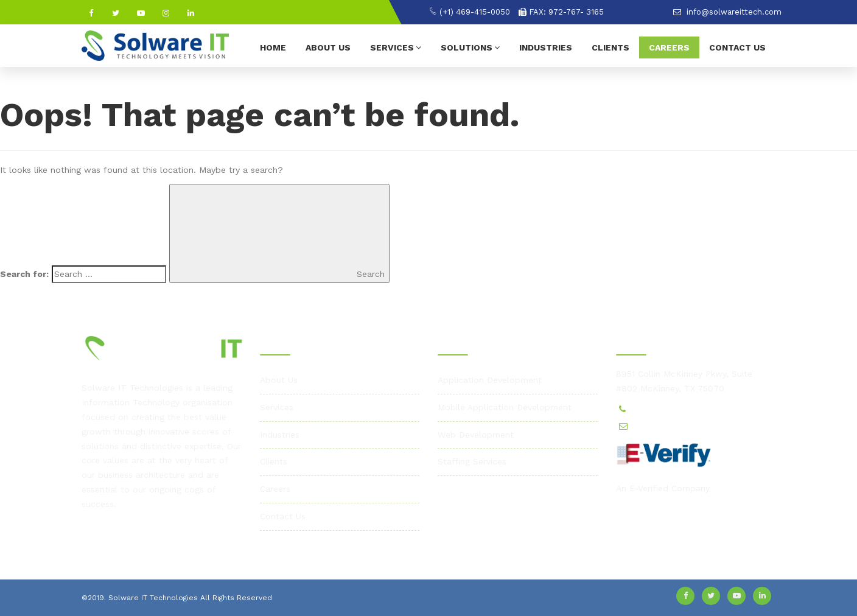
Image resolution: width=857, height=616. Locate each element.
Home (273, 47)
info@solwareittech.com (727, 12)
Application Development (490, 380)
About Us (328, 47)
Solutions (470, 47)
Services (396, 47)
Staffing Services (472, 461)
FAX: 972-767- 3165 (561, 12)
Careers (669, 47)
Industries (546, 47)
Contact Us (737, 47)
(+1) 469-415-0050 (470, 12)
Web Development (476, 435)
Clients (610, 47)
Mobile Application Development (505, 407)
